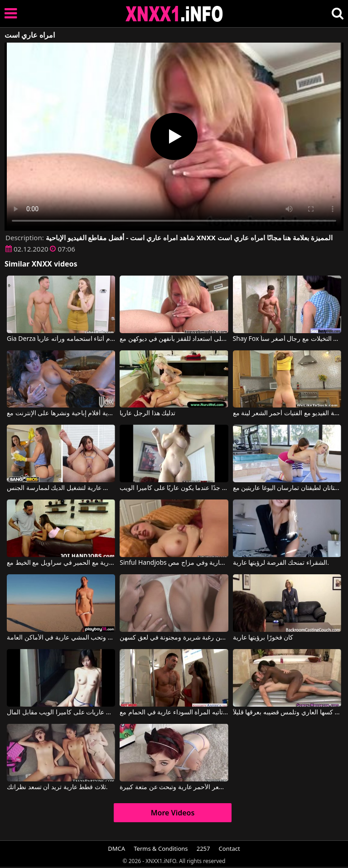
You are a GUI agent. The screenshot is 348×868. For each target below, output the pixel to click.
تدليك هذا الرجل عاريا (147, 413)
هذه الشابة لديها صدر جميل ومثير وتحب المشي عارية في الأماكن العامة (61, 638)
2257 (203, 849)
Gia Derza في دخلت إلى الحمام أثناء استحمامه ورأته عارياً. (61, 339)
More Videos (173, 813)
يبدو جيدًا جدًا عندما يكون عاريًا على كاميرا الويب (174, 488)
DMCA (116, 849)
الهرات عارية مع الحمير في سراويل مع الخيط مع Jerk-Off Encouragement (61, 563)
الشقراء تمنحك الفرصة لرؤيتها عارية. (281, 563)
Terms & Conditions (161, 849)
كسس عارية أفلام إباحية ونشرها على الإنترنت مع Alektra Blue (61, 413)
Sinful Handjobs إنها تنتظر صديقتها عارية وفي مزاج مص (174, 563)
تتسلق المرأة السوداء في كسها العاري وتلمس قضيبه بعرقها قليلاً (287, 713)
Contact (230, 849)
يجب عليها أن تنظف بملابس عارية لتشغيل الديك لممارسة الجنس (61, 488)
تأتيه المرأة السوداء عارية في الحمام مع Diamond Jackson (174, 713)
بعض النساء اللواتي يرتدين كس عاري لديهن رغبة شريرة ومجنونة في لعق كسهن (174, 638)
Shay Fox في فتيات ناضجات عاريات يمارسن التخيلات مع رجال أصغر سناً (287, 339)
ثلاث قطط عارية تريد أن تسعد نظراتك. (57, 787)
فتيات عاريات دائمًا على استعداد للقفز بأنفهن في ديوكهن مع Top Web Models (174, 339)
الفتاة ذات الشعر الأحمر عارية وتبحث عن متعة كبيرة (174, 787)
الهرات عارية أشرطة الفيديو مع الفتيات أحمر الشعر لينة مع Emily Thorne (287, 413)
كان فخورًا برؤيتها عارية (263, 638)
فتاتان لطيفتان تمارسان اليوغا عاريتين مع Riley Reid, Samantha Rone (287, 488)
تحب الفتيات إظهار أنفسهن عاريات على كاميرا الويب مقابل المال (61, 713)
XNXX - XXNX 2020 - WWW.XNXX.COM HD (174, 14)
